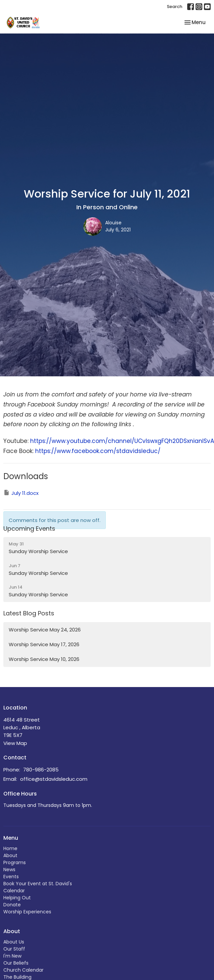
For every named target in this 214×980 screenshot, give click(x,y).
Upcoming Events (29, 529)
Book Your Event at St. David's (38, 884)
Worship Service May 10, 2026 (44, 659)
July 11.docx (21, 493)
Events (11, 877)
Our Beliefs (16, 963)
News (9, 870)
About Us (14, 942)
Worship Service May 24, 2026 (45, 630)
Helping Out (17, 898)
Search (174, 7)
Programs (15, 862)
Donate (12, 905)
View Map (15, 743)
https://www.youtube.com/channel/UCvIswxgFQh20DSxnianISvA (122, 441)
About (10, 855)
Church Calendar (23, 970)
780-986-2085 (41, 770)
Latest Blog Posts (29, 613)
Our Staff (14, 949)
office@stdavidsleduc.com (54, 779)
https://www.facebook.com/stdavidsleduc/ (98, 451)
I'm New (12, 956)
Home (10, 848)
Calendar (14, 891)
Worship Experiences (27, 912)
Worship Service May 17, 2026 (44, 644)
